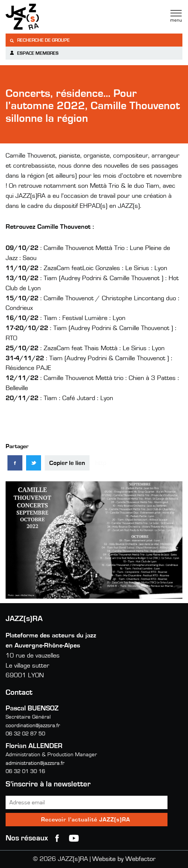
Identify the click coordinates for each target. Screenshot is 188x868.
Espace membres (34, 53)
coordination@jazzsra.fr (33, 726)
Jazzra (52, 17)
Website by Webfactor (124, 859)
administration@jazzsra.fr (35, 763)
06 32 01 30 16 (25, 771)
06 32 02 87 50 (25, 734)
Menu (176, 16)
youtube (74, 838)
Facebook (57, 838)
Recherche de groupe (40, 40)
